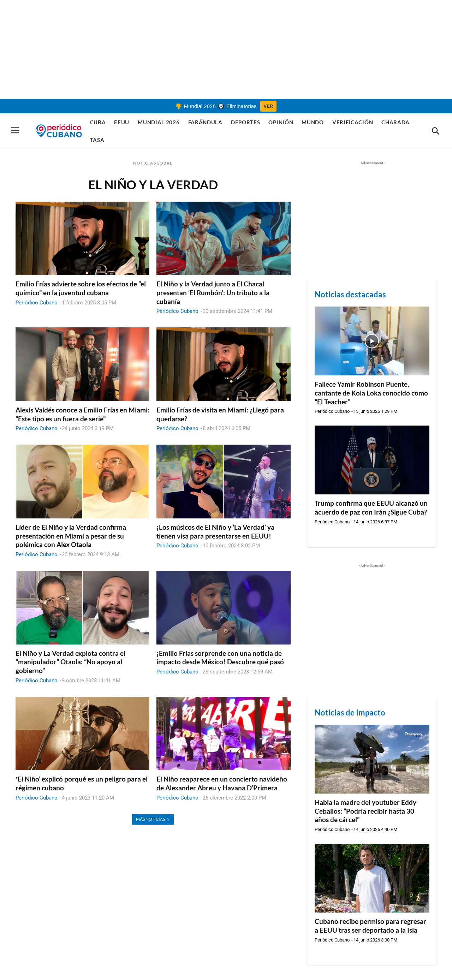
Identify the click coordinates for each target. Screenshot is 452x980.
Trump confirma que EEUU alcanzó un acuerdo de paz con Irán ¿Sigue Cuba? (371, 507)
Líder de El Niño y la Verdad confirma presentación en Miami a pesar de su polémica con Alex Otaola (71, 536)
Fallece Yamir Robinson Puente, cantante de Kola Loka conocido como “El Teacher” (371, 393)
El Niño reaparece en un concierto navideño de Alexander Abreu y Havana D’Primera (222, 783)
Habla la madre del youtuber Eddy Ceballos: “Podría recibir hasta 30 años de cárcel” (365, 811)
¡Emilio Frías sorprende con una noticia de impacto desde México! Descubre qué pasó (220, 658)
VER (269, 106)
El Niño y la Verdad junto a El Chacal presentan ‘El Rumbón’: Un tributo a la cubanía (213, 292)
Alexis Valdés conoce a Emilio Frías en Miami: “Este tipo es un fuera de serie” (82, 414)
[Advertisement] (226, 49)
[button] (435, 131)
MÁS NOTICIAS (153, 819)
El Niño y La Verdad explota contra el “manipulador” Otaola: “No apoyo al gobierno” (70, 662)
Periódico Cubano (37, 303)
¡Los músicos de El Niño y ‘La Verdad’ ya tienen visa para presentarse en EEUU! (215, 531)
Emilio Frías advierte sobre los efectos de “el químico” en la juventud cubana (81, 288)
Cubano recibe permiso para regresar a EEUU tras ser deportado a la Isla (370, 926)
